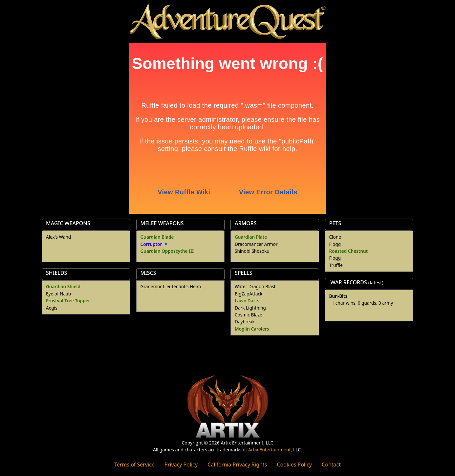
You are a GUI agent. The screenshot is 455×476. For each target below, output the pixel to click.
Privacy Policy (181, 465)
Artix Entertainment (269, 450)
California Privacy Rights (237, 465)
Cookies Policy (294, 465)
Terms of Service (134, 465)
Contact (331, 465)
